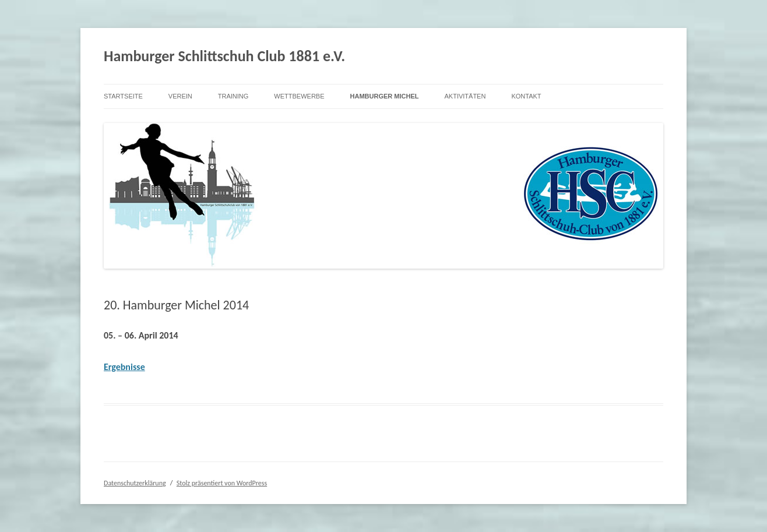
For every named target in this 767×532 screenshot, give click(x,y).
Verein (180, 96)
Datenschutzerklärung (135, 483)
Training (233, 96)
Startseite (123, 96)
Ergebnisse (124, 367)
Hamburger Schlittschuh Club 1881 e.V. (224, 56)
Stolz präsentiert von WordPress (222, 483)
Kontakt (526, 96)
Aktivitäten (465, 96)
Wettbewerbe (299, 96)
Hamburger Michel (385, 96)
